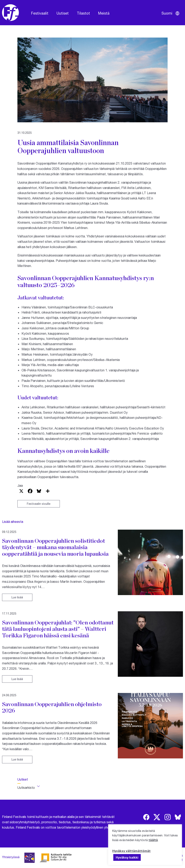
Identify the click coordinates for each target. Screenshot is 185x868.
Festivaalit (40, 13)
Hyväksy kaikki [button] (127, 857)
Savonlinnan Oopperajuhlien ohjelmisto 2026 (52, 707)
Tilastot (83, 13)
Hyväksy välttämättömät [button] (131, 851)
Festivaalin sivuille (39, 504)
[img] (146, 817)
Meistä (104, 13)
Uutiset (63, 13)
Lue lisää (17, 597)
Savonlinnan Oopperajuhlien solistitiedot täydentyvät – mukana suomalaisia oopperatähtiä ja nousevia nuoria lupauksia (55, 547)
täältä (153, 840)
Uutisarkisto (26, 787)
